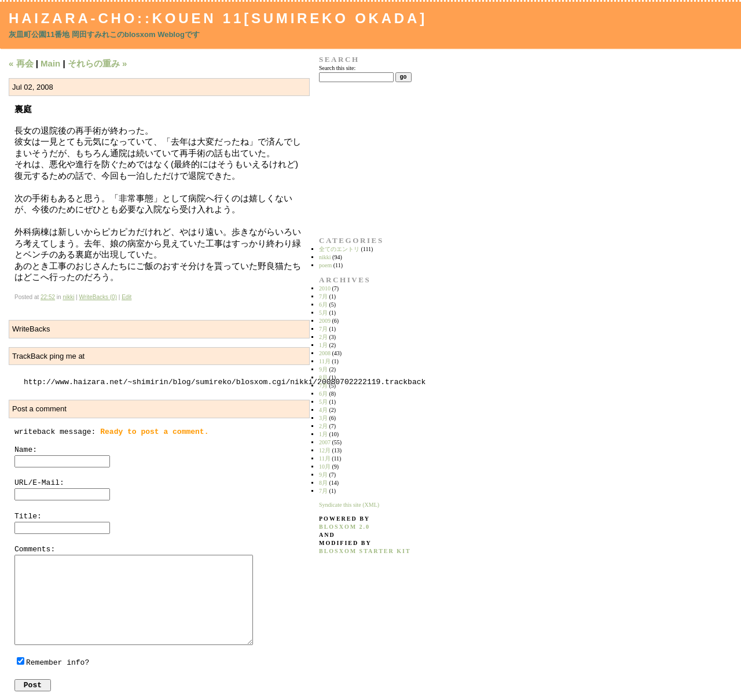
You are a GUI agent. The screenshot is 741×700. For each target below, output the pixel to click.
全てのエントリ (339, 249)
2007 (325, 442)
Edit (126, 297)
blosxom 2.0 (344, 527)
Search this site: (337, 68)
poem (325, 265)
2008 (325, 353)
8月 (323, 377)
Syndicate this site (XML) (349, 505)
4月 (323, 410)
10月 (325, 467)
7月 (323, 296)
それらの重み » (98, 63)
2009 (325, 321)
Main (50, 63)
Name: (26, 450)
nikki (68, 297)
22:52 (48, 297)
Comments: (35, 549)
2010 (325, 288)
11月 (325, 361)
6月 (323, 305)
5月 (323, 313)
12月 (325, 450)
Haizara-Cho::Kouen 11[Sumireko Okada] (218, 18)
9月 (323, 369)
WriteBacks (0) (98, 297)
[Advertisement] (355, 159)
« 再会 (21, 63)
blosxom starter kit (365, 551)
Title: (28, 516)
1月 (323, 345)
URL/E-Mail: (39, 483)
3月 (323, 418)
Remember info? (58, 663)
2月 (323, 337)
